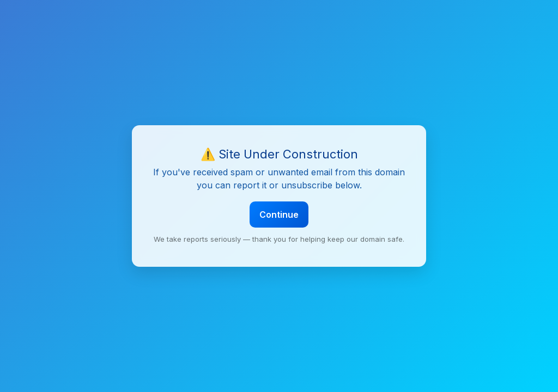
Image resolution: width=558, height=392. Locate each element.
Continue (279, 215)
